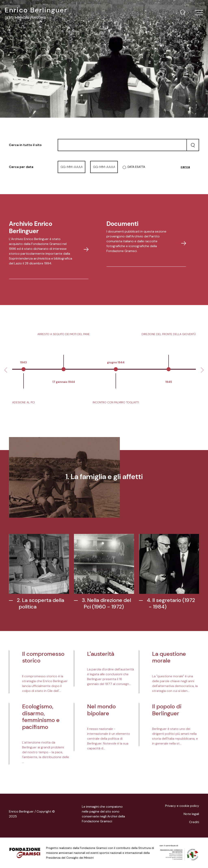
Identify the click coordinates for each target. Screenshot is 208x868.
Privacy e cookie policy (182, 806)
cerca (185, 167)
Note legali (191, 814)
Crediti (194, 822)
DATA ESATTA (136, 167)
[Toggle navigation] (199, 13)
